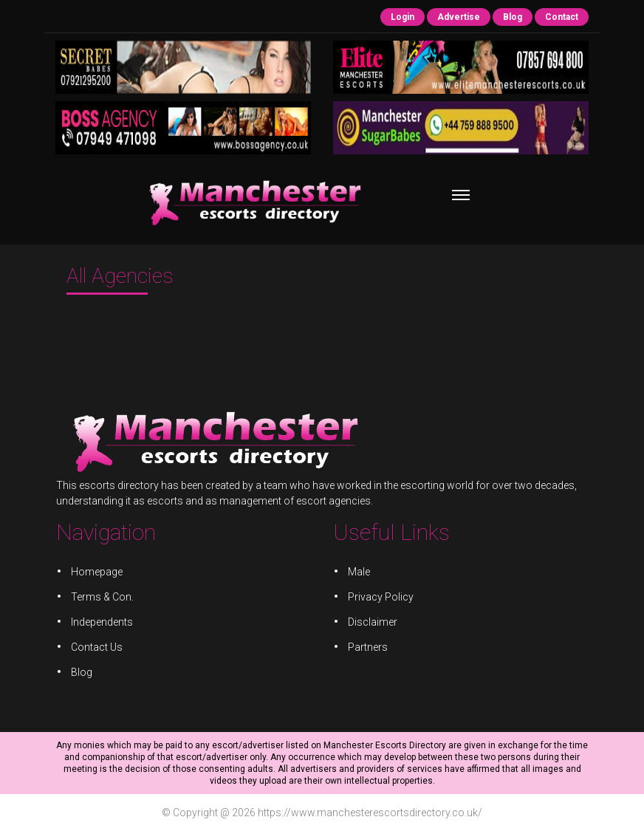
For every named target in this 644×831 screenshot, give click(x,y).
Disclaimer (371, 622)
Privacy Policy (379, 598)
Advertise (459, 17)
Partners (366, 646)
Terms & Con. (109, 598)
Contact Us (103, 646)
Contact (562, 17)
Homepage (103, 573)
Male (358, 573)
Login (402, 17)
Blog (513, 17)
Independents (108, 622)
